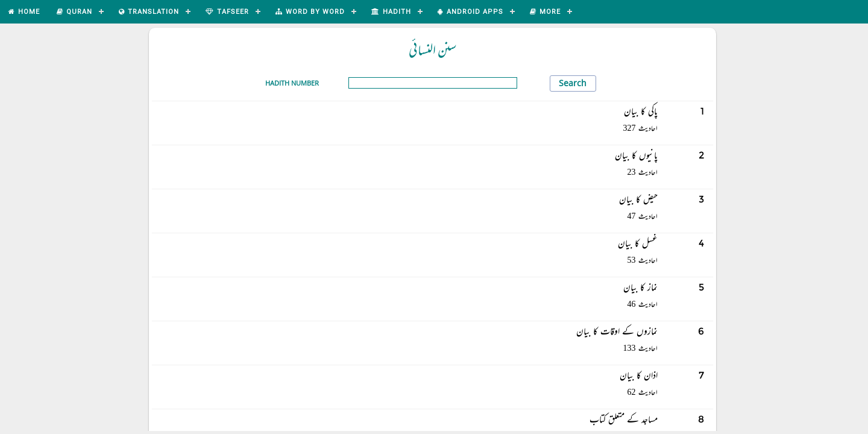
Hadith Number (292, 83)
